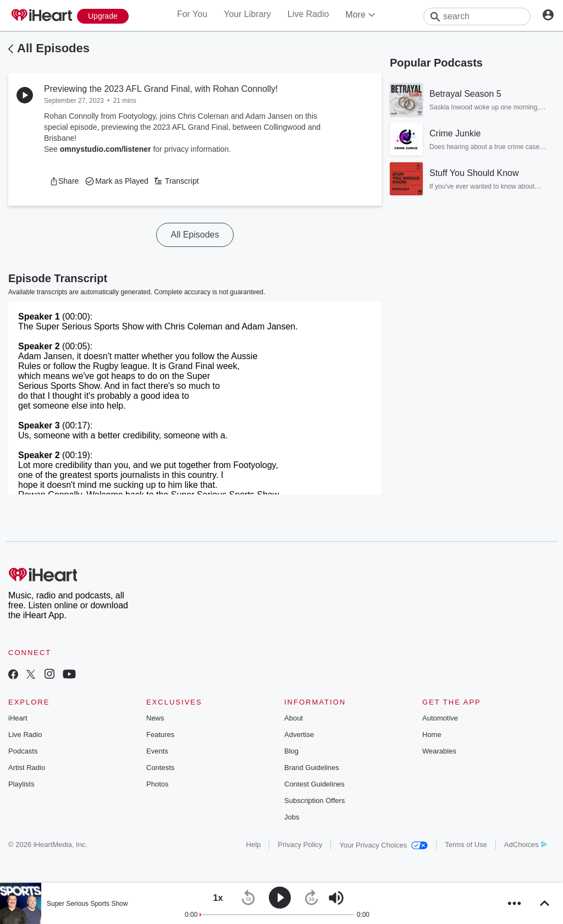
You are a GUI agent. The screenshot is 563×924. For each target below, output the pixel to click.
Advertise (299, 735)
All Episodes (53, 48)
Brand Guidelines (312, 768)
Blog (291, 751)
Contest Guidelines (314, 784)
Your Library (247, 14)
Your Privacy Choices (383, 845)
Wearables (439, 751)
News (155, 718)
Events (157, 751)
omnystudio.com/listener (106, 149)
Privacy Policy (300, 845)
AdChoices (525, 845)
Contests (160, 768)
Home (432, 735)
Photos (157, 784)
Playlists (21, 784)
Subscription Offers (314, 801)
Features (160, 735)
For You (192, 14)
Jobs (292, 817)
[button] (64, 181)
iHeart (18, 718)
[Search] (477, 16)
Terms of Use (466, 845)
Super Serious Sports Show (87, 904)
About (294, 718)
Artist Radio (27, 768)
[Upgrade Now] (103, 16)
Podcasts (23, 751)
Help (254, 845)
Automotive (440, 718)
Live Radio (308, 14)
